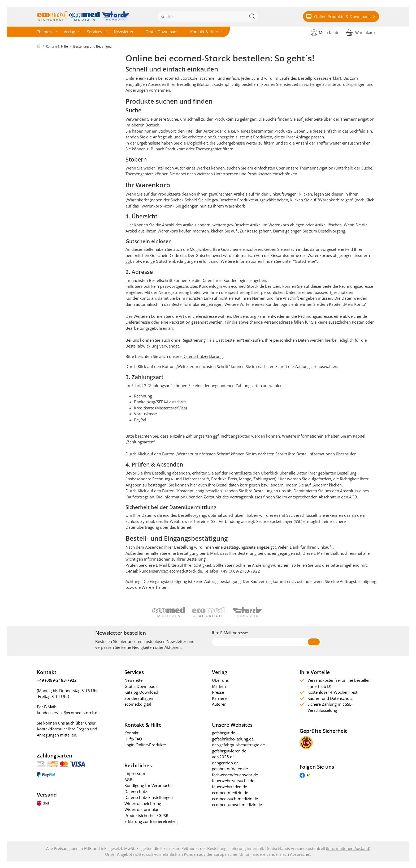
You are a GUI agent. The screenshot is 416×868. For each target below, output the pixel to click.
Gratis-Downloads (162, 32)
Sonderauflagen (139, 698)
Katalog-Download (141, 692)
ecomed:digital (138, 704)
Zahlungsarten (140, 442)
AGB (353, 497)
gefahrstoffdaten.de (230, 769)
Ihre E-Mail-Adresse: (230, 633)
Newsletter (124, 32)
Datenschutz (136, 791)
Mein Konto (355, 304)
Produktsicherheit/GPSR (146, 815)
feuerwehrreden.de (229, 787)
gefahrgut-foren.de (229, 751)
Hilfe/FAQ (133, 739)
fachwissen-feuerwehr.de (235, 775)
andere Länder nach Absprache (281, 854)
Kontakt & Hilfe (204, 32)
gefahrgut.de (224, 733)
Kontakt (131, 733)
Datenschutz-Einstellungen (149, 797)
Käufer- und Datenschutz (330, 698)
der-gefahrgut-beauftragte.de (238, 745)
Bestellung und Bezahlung (92, 46)
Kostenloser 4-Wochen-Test (332, 692)
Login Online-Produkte (145, 745)
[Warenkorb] (360, 32)
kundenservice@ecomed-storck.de (171, 571)
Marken (219, 686)
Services (94, 32)
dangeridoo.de (225, 763)
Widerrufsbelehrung (143, 803)
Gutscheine (305, 261)
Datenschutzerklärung (203, 356)
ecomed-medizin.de (230, 793)
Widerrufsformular (142, 809)
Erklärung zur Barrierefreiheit (151, 821)
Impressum (135, 773)
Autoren (219, 704)
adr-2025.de (223, 757)
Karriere (219, 698)
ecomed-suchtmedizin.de (235, 799)
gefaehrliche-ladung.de (233, 739)
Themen (44, 32)
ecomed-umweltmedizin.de (237, 805)
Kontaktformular (52, 729)
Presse (218, 692)
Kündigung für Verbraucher (149, 785)
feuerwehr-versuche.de (233, 781)
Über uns (220, 680)
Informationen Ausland (348, 848)
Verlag (69, 32)
